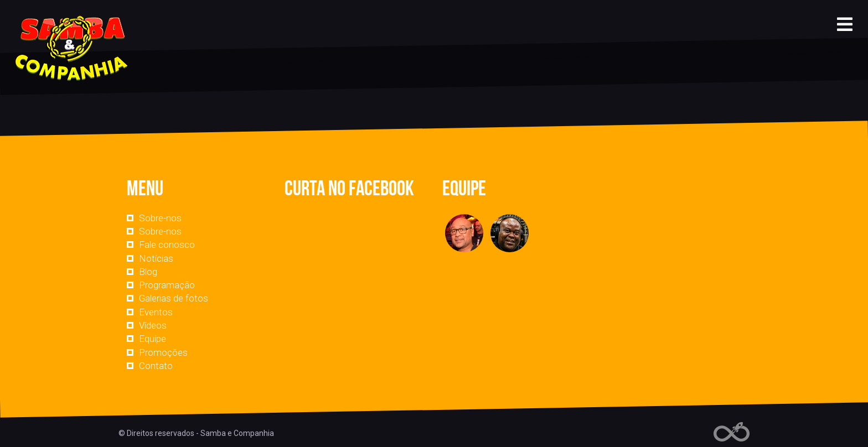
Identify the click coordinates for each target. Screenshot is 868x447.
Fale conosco (167, 245)
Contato (156, 366)
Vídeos (153, 325)
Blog (148, 272)
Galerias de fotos (174, 298)
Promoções (163, 352)
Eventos (156, 312)
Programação (167, 285)
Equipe (153, 339)
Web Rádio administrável (732, 432)
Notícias (156, 258)
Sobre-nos (160, 218)
